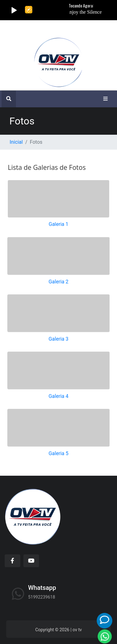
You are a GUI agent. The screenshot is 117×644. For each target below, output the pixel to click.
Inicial (16, 142)
